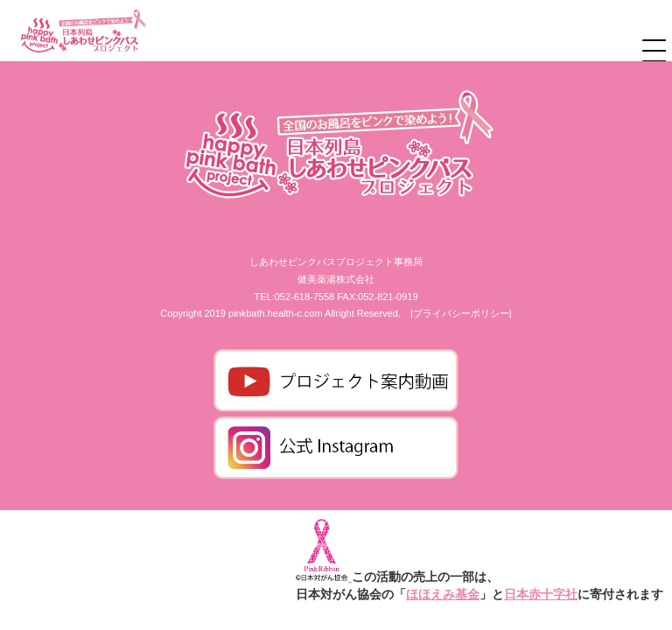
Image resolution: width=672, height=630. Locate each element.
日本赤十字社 (541, 594)
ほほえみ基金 (443, 594)
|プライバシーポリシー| (461, 313)
